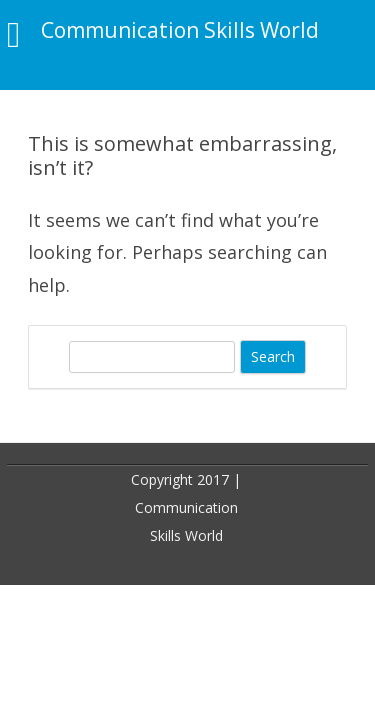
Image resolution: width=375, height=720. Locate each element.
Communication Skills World (180, 30)
